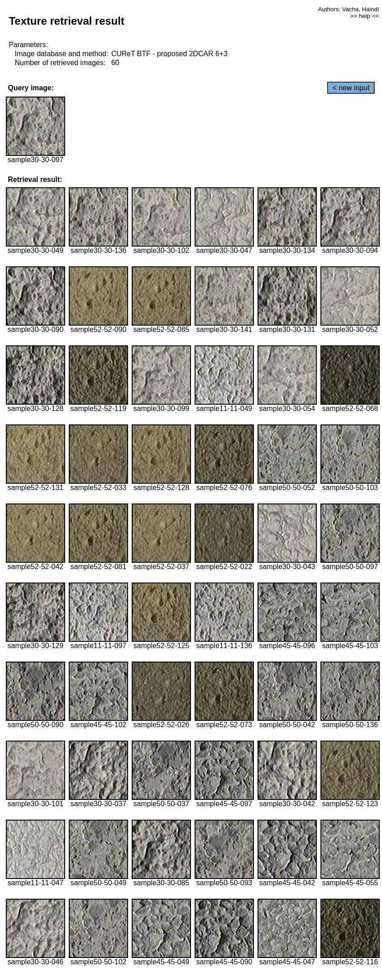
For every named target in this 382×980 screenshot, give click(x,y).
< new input (351, 88)
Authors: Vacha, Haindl (349, 9)
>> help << (364, 16)
